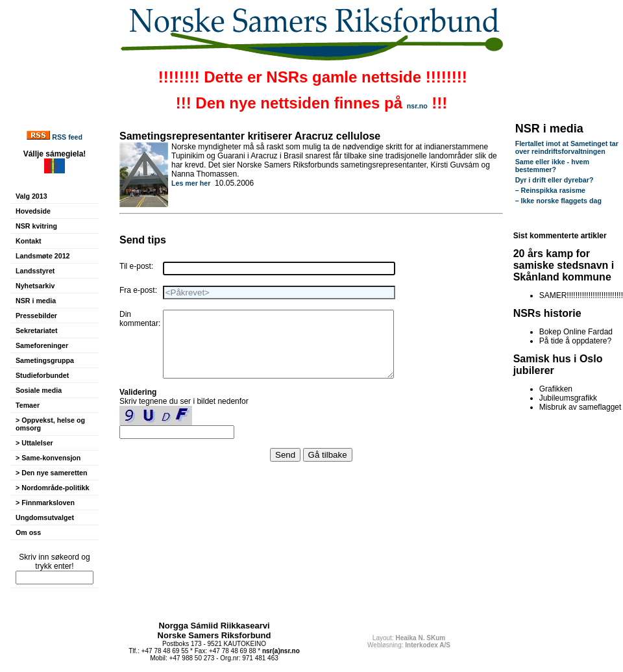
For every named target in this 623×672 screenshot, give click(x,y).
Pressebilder (36, 316)
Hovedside (33, 211)
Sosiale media (39, 390)
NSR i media (36, 301)
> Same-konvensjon (48, 458)
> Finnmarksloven (45, 503)
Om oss (28, 532)
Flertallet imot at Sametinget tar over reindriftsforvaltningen (567, 147)
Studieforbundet (42, 375)
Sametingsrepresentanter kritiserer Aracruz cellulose (250, 136)
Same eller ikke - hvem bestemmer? (552, 166)
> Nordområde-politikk (52, 488)
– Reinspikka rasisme (550, 190)
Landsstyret (35, 271)
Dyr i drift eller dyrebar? (555, 180)
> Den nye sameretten (51, 473)
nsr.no (417, 106)
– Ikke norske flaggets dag (558, 201)
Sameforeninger (42, 345)
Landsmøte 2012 (43, 256)
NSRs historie (547, 313)
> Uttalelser (34, 443)
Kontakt (29, 241)
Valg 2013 (31, 196)
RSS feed (67, 137)
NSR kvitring (36, 226)
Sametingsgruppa (45, 360)
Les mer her (191, 183)
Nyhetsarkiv (35, 286)
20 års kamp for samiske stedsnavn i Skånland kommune (564, 265)
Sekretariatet (37, 330)
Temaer (28, 405)
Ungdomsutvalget (45, 517)
